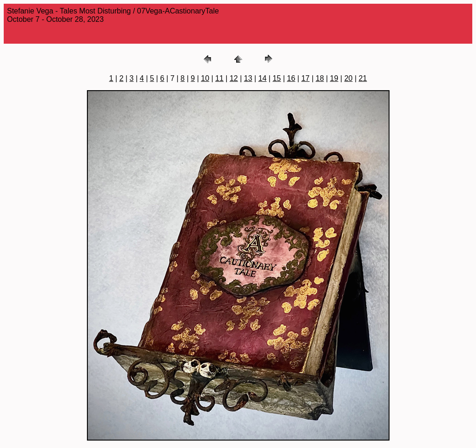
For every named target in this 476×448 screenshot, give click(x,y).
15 (277, 78)
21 (363, 78)
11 (219, 78)
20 (349, 78)
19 (334, 78)
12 (234, 78)
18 (320, 78)
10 (205, 78)
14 (263, 78)
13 (248, 78)
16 (291, 78)
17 (305, 78)
